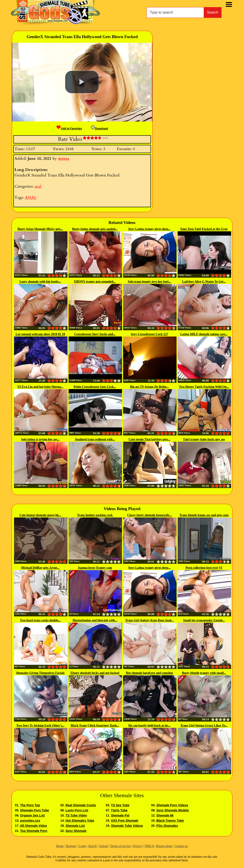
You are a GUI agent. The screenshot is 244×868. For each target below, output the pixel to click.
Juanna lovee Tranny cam (95, 568)
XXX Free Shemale (125, 821)
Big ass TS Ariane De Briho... (149, 387)
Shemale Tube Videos (127, 826)
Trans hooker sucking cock (95, 515)
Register (71, 846)
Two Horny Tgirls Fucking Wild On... (204, 387)
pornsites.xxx (30, 821)
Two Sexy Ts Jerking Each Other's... (40, 725)
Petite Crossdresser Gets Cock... (95, 387)
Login (82, 846)
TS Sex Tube (120, 805)
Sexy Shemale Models (173, 810)
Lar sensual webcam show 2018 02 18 (40, 334)
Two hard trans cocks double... (40, 620)
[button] (82, 82)
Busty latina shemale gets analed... (95, 229)
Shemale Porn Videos (172, 805)
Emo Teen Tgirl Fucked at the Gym (204, 229)
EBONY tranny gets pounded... (95, 282)
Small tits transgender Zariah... (204, 620)
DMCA (149, 846)
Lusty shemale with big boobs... (40, 282)
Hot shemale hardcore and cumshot (149, 673)
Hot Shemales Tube (80, 821)
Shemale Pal (120, 815)
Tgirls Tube (119, 810)
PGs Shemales (167, 826)
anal (38, 186)
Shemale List (75, 826)
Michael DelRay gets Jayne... (40, 568)
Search (213, 12)
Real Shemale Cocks (81, 805)
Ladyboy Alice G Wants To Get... (204, 282)
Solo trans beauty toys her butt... (149, 282)
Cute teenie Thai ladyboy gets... (149, 439)
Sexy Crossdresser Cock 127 (149, 334)
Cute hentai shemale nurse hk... (40, 515)
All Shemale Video (34, 826)
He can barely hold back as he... (149, 725)
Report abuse (164, 846)
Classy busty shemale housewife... (149, 515)
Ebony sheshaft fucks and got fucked (95, 673)
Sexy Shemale (76, 831)
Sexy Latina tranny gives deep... (149, 229)
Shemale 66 (165, 815)
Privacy (138, 846)
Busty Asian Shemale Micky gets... (40, 229)
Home (60, 846)
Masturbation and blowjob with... (95, 620)
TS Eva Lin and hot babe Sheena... (40, 387)
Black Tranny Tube (170, 821)
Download (99, 129)
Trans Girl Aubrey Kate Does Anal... (149, 620)
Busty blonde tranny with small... (204, 673)
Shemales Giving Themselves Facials (40, 673)
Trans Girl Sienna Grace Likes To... (204, 725)
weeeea (64, 159)
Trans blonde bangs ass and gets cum (204, 515)
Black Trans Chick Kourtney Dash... (95, 725)
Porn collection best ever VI (204, 568)
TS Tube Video (76, 815)
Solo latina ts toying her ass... (40, 439)
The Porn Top (30, 805)
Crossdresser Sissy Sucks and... (95, 334)
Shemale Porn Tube (35, 810)
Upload (103, 846)
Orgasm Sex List (32, 815)
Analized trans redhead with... (95, 439)
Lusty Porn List (77, 810)
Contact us (181, 846)
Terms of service (121, 846)
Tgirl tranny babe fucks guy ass (204, 439)
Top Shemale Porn (34, 831)
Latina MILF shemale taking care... (204, 334)
